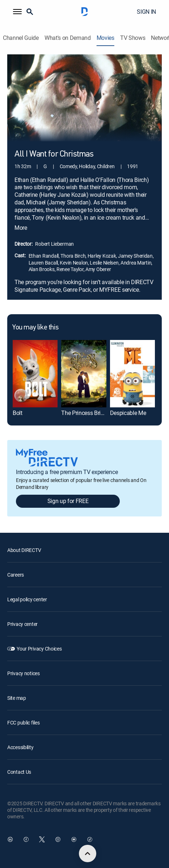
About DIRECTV (24, 550)
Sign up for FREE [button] (68, 501)
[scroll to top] (88, 854)
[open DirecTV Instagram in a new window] (58, 839)
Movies (105, 38)
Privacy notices (24, 673)
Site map (17, 698)
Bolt (18, 413)
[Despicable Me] (132, 374)
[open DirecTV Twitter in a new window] (42, 839)
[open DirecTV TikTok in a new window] (90, 839)
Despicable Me (128, 413)
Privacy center (22, 624)
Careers (16, 575)
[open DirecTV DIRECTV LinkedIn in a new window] (10, 839)
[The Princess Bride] (84, 374)
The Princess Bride (84, 413)
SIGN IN (146, 12)
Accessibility (20, 747)
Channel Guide (21, 38)
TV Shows (133, 38)
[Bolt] (35, 374)
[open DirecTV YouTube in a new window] (74, 839)
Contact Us (19, 772)
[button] (17, 12)
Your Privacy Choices (39, 649)
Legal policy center (27, 599)
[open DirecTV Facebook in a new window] (26, 839)
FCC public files (24, 722)
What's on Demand (68, 38)
